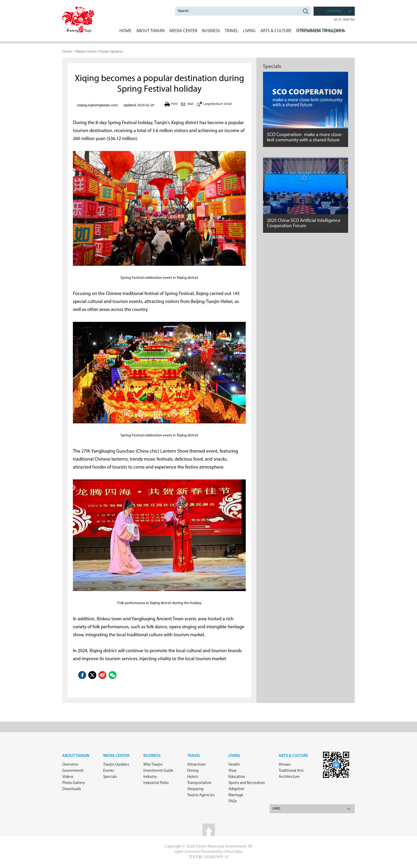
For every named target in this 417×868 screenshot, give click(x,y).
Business (152, 756)
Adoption (236, 789)
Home (125, 31)
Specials (272, 67)
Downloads (72, 789)
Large (207, 104)
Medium (217, 104)
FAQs (233, 801)
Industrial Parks (156, 783)
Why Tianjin (153, 765)
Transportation (199, 783)
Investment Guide (158, 771)
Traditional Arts (291, 771)
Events (109, 771)
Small (228, 104)
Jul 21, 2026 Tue (344, 20)
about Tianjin (76, 756)
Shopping (195, 789)
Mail (190, 104)
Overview (70, 765)
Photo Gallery (74, 783)
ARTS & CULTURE (276, 31)
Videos (68, 777)
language (334, 11)
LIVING (249, 31)
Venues (285, 765)
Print (174, 104)
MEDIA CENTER (183, 31)
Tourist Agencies (201, 795)
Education (237, 777)
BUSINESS (211, 31)
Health (234, 765)
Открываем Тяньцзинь (321, 31)
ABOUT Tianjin (150, 31)
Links (276, 809)
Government (73, 771)
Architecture (289, 777)
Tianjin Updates (111, 52)
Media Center (86, 52)
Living (234, 756)
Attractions (196, 765)
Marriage (236, 795)
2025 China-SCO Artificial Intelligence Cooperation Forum (304, 223)
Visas (233, 771)
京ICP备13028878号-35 (209, 857)
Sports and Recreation (247, 783)
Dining (193, 771)
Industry (150, 777)
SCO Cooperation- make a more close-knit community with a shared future (305, 138)
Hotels (193, 777)
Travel (232, 31)
